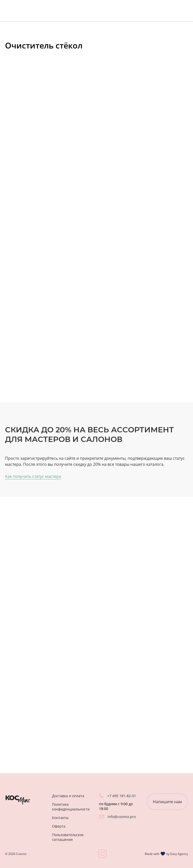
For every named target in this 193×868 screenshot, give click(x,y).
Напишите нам (167, 802)
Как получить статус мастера (33, 476)
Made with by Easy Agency (166, 854)
